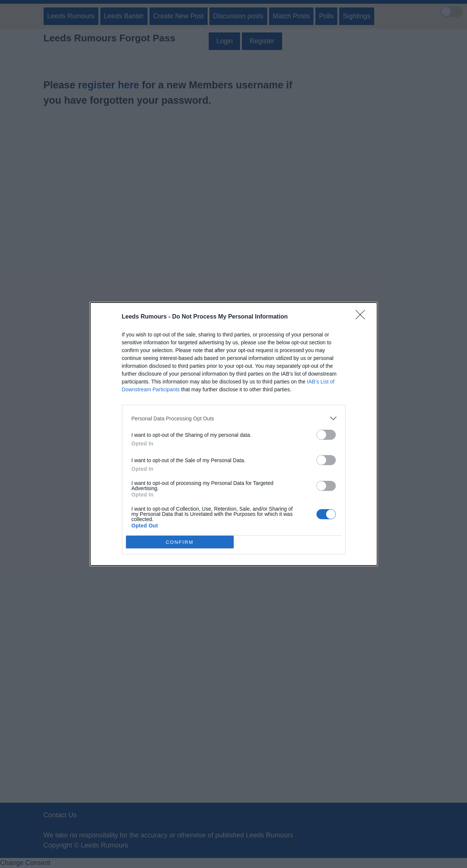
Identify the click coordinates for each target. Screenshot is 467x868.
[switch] (326, 435)
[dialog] (234, 434)
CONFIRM (180, 542)
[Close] (363, 317)
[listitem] (234, 418)
